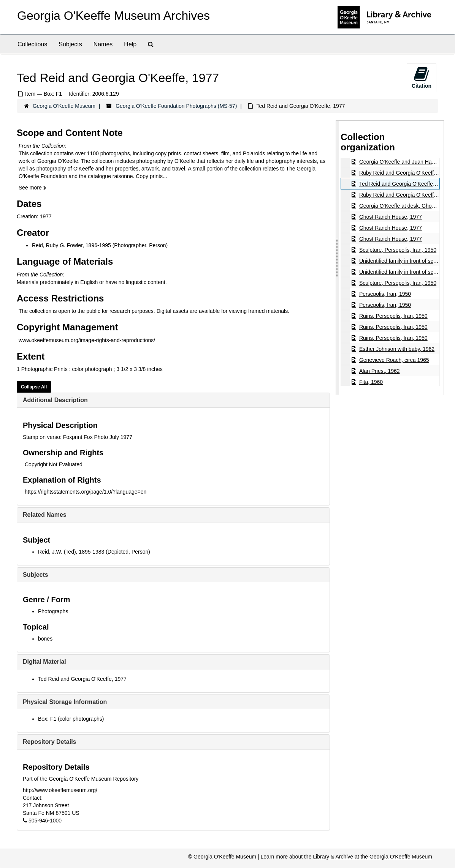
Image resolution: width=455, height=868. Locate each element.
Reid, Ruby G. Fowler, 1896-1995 (71, 245)
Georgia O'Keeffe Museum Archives (113, 16)
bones (45, 639)
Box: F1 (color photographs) (71, 719)
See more (32, 188)
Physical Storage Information (65, 702)
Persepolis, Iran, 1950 (385, 294)
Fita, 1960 (371, 382)
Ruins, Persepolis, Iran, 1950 (393, 316)
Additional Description (55, 400)
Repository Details (49, 742)
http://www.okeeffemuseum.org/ (60, 790)
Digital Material (44, 662)
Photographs (53, 611)
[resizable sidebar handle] (338, 258)
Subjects (70, 44)
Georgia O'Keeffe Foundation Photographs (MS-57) (176, 106)
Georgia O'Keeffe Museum (64, 106)
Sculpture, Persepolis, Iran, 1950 (398, 250)
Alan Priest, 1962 (380, 371)
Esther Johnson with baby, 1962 (397, 349)
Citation (422, 77)
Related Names (45, 515)
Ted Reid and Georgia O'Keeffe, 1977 (82, 679)
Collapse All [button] (34, 387)
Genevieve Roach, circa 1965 (394, 360)
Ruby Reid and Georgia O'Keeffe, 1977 (405, 173)
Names (103, 44)
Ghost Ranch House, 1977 (391, 217)
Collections (32, 44)
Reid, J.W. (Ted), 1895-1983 (71, 552)
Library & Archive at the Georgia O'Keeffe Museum (373, 857)
